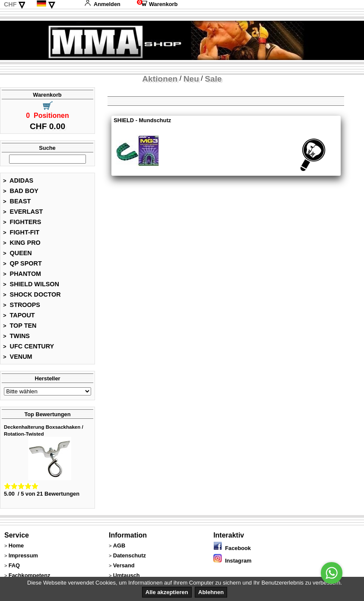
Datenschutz (130, 555)
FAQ (14, 565)
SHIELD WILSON (31, 284)
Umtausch (127, 575)
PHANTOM (22, 274)
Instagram (232, 561)
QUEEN (17, 253)
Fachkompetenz (30, 575)
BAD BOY (21, 191)
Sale (213, 79)
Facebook (232, 548)
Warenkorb (157, 4)
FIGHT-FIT (21, 232)
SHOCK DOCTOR (32, 294)
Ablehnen (211, 592)
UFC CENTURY (28, 346)
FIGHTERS (22, 222)
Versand (124, 565)
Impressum (23, 555)
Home (16, 546)
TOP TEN (20, 326)
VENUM (18, 357)
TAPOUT (19, 315)
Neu (191, 79)
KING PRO (22, 243)
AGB (119, 546)
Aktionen (160, 79)
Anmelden (102, 4)
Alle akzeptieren (167, 592)
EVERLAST (23, 212)
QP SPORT (22, 263)
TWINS (16, 336)
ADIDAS (18, 180)
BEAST (17, 201)
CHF (10, 4)
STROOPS (22, 305)
